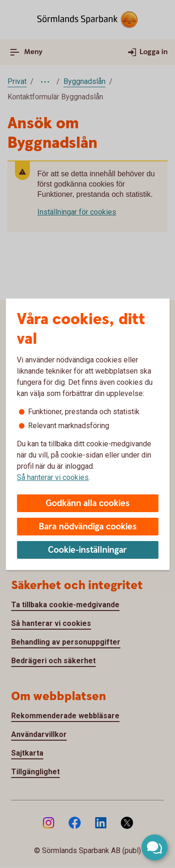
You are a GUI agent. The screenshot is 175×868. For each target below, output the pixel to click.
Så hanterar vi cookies (53, 477)
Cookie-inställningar (87, 550)
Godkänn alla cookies (88, 503)
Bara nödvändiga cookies (88, 527)
